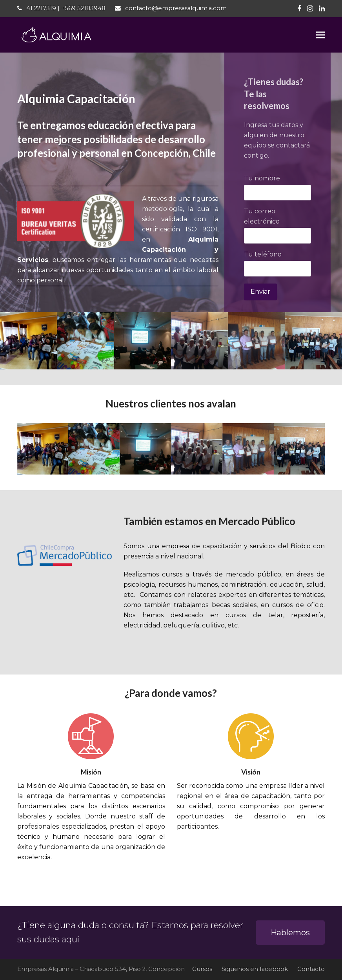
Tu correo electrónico (278, 223)
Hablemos (290, 933)
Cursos (202, 969)
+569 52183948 (83, 8)
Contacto (311, 969)
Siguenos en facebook (255, 969)
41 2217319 (41, 8)
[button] (320, 35)
